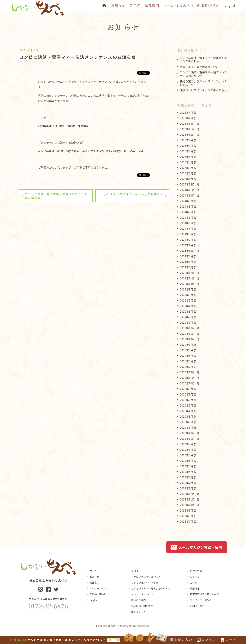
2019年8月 (187, 450)
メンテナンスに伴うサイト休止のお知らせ (133, 194)
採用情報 (195, 588)
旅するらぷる (138, 612)
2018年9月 (187, 510)
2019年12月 (187, 433)
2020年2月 (187, 422)
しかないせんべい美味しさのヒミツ (151, 588)
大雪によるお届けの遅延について (201, 67)
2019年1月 (187, 488)
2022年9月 (187, 289)
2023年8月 (187, 256)
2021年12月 (187, 328)
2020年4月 (187, 411)
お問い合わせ (197, 606)
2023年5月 (187, 267)
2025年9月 (187, 140)
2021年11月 (187, 333)
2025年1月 (187, 179)
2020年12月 (187, 372)
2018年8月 (187, 516)
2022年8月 (187, 295)
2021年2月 (187, 367)
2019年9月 (187, 444)
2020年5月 (187, 405)
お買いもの (196, 571)
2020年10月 (187, 383)
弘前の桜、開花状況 (142, 606)
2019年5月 (187, 466)
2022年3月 (187, 311)
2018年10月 (187, 505)
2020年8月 (187, 394)
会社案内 (94, 583)
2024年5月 (187, 223)
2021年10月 (187, 339)
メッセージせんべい (100, 588)
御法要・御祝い (98, 594)
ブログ (135, 571)
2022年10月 (187, 284)
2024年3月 (187, 234)
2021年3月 (187, 361)
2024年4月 (187, 228)
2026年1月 (187, 118)
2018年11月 (187, 499)
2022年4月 (187, 306)
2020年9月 (187, 389)
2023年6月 (187, 262)
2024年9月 (187, 201)
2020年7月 (187, 400)
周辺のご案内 (138, 600)
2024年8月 (187, 206)
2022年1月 (187, 322)
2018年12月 (187, 494)
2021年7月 (187, 350)
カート (194, 583)
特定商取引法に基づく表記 (204, 594)
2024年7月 (187, 212)
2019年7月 (187, 455)
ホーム (93, 571)
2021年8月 (187, 345)
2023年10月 (187, 251)
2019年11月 (187, 438)
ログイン (195, 577)
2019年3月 (187, 477)
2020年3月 (187, 416)
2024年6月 (187, 217)
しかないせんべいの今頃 (145, 583)
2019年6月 (187, 461)
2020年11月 (187, 378)
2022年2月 (187, 317)
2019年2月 (187, 483)
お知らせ (94, 577)
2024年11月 (187, 190)
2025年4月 (187, 162)
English (94, 600)
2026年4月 (187, 112)
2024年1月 (187, 245)
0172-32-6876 (48, 606)
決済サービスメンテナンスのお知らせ (203, 90)
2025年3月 (187, 168)
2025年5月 (187, 157)
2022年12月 (187, 273)
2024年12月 (187, 184)
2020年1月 (187, 427)
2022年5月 (187, 300)
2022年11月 (187, 278)
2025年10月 (187, 135)
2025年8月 (187, 146)
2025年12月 (187, 123)
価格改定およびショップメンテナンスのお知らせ (203, 83)
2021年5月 (187, 356)
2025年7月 (187, 151)
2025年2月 (187, 173)
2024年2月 (187, 240)
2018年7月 (187, 521)
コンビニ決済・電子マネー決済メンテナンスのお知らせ (78, 57)
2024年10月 (187, 195)
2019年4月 (187, 472)
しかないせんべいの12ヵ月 (146, 577)
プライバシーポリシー (202, 600)
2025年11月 (187, 129)
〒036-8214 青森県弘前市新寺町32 (48, 599)
